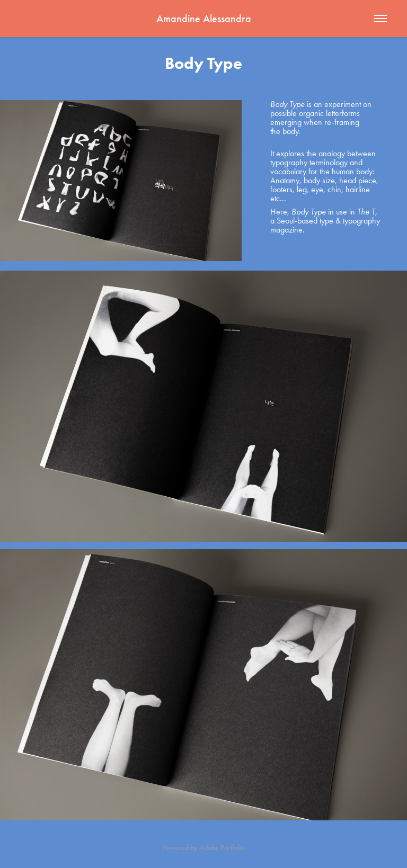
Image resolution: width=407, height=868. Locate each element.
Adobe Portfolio (222, 848)
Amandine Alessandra (204, 19)
